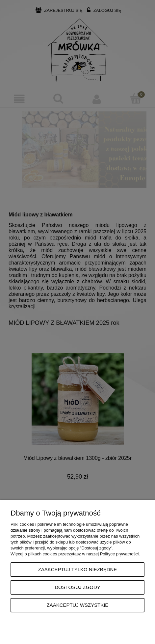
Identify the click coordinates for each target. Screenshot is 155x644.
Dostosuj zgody (77, 587)
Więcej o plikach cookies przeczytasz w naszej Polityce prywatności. (75, 554)
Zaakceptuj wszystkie (78, 605)
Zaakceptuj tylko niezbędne (78, 569)
